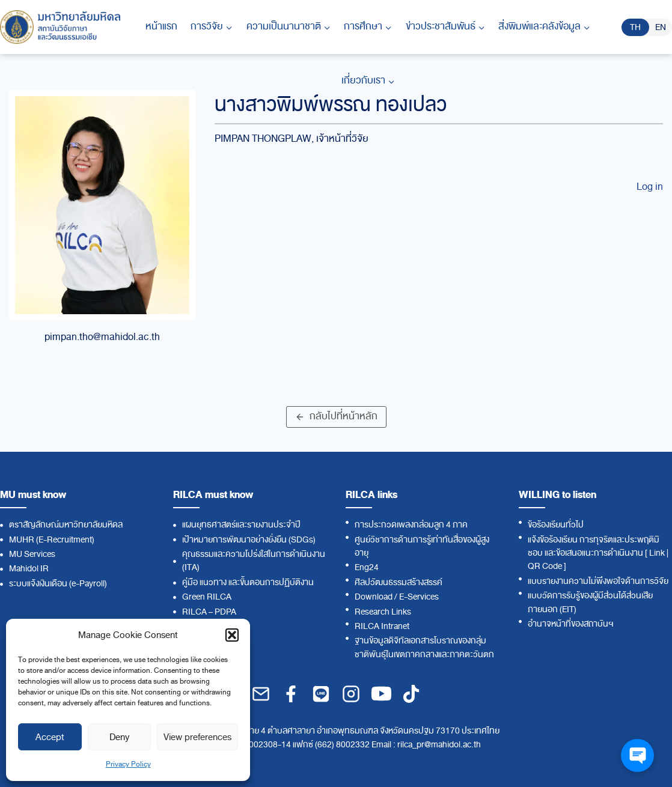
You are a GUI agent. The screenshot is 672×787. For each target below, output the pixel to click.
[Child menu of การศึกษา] (368, 27)
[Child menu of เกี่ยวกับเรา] (368, 81)
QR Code (545, 566)
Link (657, 553)
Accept (50, 737)
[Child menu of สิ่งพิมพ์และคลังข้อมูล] (544, 27)
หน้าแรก (161, 26)
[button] (232, 635)
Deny (119, 737)
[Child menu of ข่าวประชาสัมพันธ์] (445, 27)
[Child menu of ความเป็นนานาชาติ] (289, 27)
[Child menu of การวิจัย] (212, 27)
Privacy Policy (128, 764)
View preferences (197, 737)
